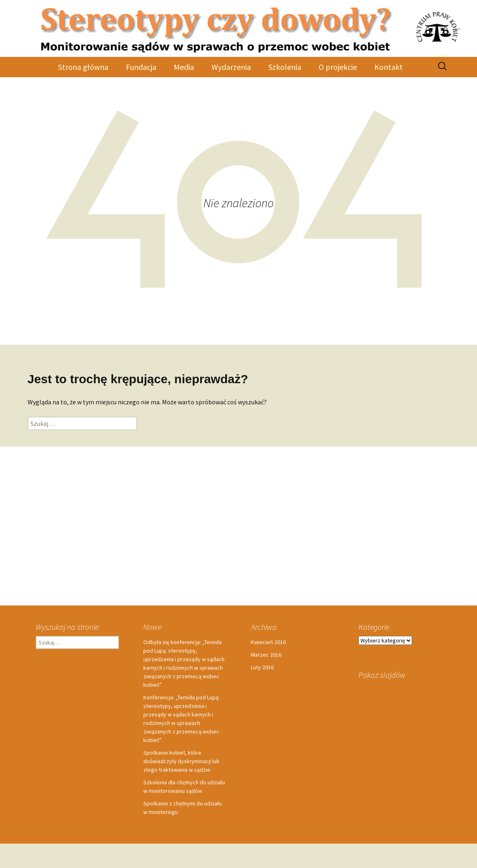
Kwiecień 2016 (268, 642)
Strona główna (83, 67)
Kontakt (389, 67)
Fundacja (141, 67)
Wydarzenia (231, 67)
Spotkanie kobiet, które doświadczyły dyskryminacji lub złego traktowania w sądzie (181, 761)
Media (184, 67)
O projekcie (338, 67)
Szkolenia (285, 67)
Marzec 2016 (266, 655)
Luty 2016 (262, 667)
